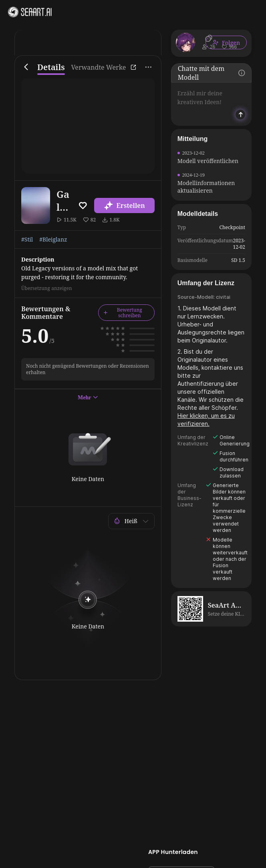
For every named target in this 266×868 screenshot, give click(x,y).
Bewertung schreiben (123, 313)
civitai (223, 297)
